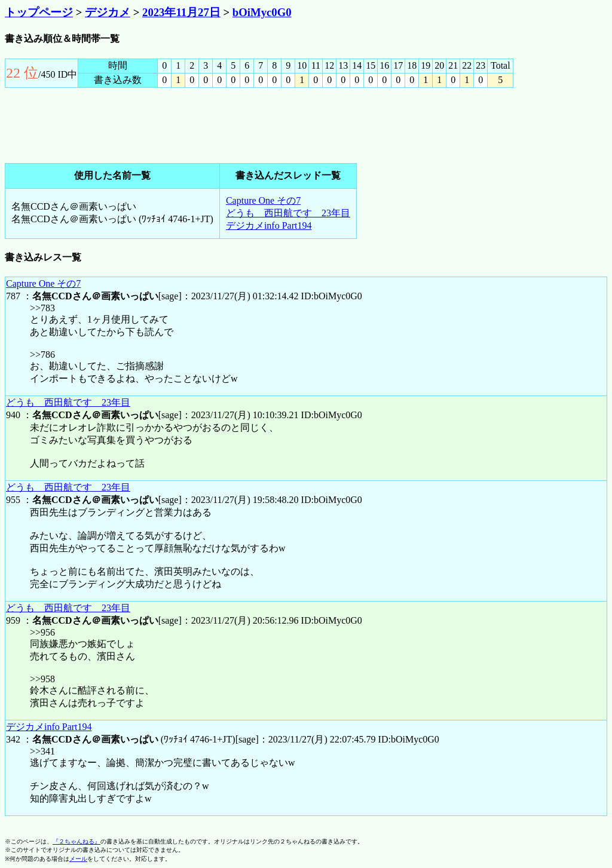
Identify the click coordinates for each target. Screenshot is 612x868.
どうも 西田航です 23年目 (288, 213)
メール (78, 859)
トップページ (39, 12)
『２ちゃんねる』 (76, 841)
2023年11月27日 (181, 12)
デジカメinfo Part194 (269, 226)
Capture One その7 (263, 200)
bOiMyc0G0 (262, 12)
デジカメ (108, 12)
